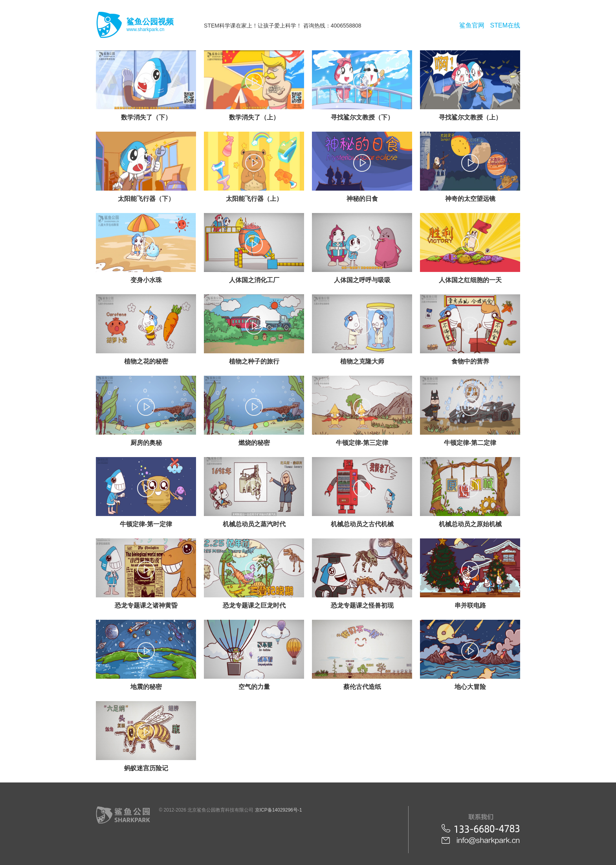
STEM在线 (505, 25)
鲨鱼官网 (472, 25)
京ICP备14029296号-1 (279, 810)
